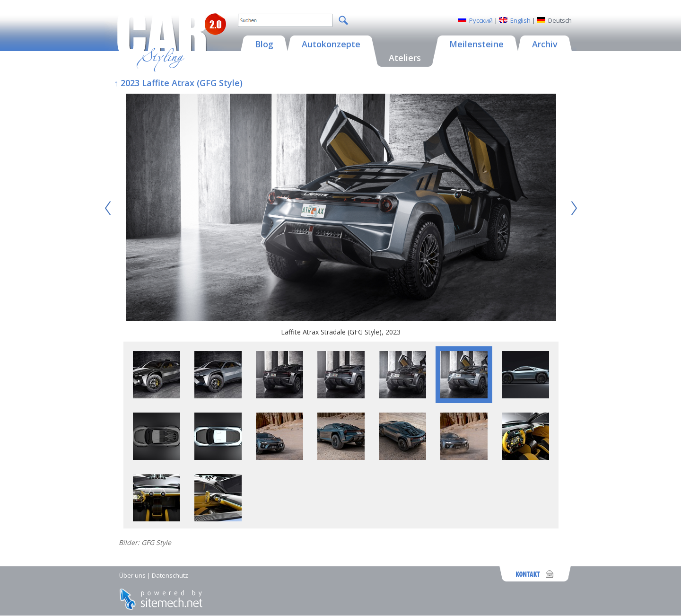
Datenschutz (170, 575)
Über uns (132, 575)
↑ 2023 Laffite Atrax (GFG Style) (178, 83)
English (520, 20)
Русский (481, 20)
